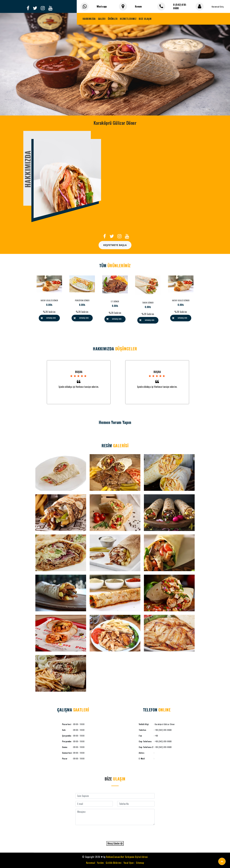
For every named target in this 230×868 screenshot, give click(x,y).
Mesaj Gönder (115, 843)
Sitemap (140, 863)
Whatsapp (102, 6)
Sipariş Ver (51, 318)
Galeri (102, 19)
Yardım (100, 863)
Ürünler (113, 19)
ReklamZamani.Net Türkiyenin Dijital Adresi (127, 857)
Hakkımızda (89, 19)
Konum (138, 6)
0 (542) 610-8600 (180, 6)
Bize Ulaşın (145, 19)
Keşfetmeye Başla (115, 245)
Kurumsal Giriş (218, 7)
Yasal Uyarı (129, 863)
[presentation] (115, 833)
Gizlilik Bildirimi (114, 863)
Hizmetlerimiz (128, 19)
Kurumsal (91, 863)
